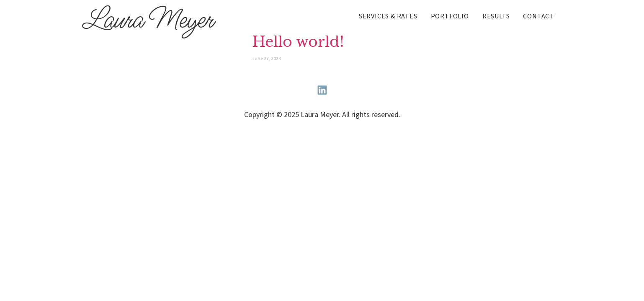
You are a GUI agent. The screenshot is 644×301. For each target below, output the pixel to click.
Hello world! (298, 42)
